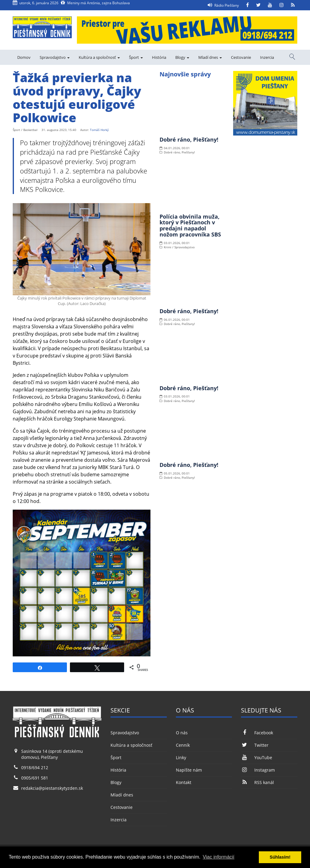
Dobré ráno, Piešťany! (189, 139)
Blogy (182, 57)
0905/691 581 (35, 778)
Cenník (183, 745)
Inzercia (267, 57)
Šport (136, 57)
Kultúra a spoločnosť (99, 57)
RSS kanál (257, 782)
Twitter (255, 745)
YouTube (256, 757)
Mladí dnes (210, 57)
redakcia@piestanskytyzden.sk (52, 788)
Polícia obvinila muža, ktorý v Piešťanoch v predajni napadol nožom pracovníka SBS (190, 225)
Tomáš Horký (99, 130)
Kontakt (184, 782)
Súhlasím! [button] (280, 857)
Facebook (257, 733)
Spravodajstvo (55, 57)
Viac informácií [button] (219, 857)
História (159, 57)
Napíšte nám (189, 770)
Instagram (258, 770)
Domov (24, 57)
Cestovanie (241, 57)
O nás (182, 733)
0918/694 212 (35, 767)
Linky (181, 757)
